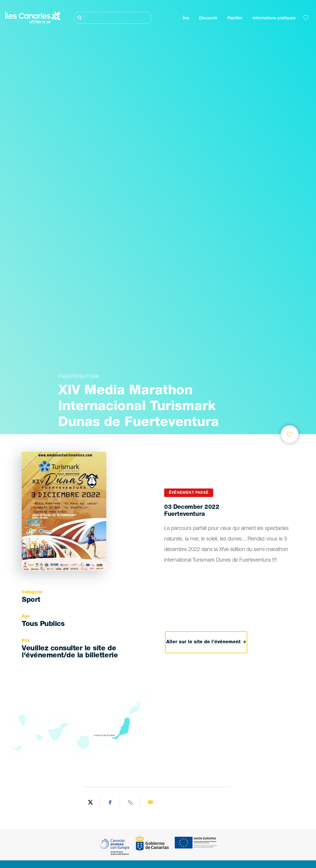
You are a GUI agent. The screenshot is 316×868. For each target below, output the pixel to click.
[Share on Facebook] (110, 803)
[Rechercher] (113, 18)
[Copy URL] (131, 803)
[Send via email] (150, 803)
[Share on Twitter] (90, 803)
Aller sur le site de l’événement (206, 642)
